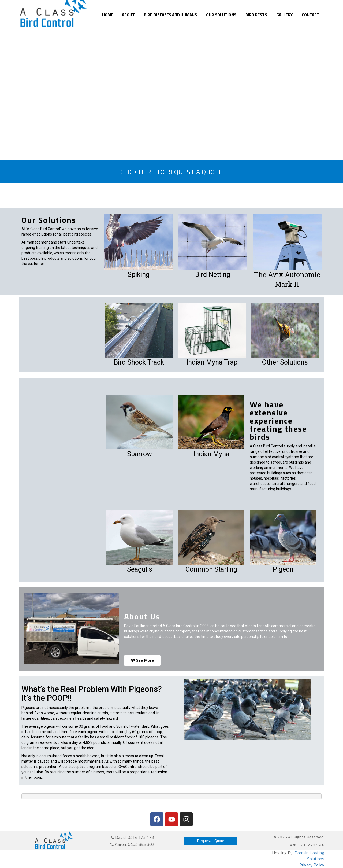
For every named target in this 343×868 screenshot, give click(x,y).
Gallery (284, 15)
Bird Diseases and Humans (170, 15)
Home (108, 15)
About (128, 15)
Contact (311, 15)
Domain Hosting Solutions (309, 856)
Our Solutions (221, 15)
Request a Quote (211, 841)
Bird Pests (256, 15)
